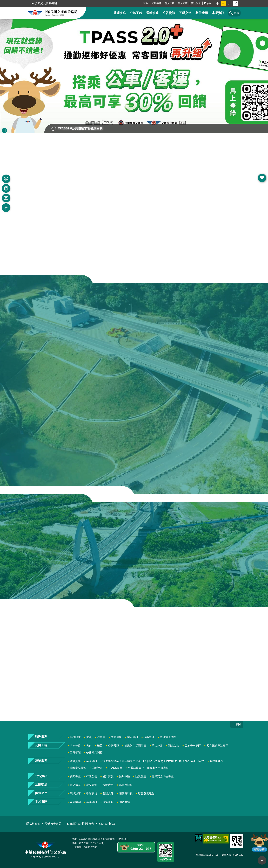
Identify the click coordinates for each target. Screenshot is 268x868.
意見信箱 (170, 3)
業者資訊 (133, 737)
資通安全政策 (53, 824)
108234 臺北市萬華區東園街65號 (97, 839)
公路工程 (136, 13)
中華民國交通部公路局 (52, 13)
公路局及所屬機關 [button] (46, 3)
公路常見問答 (94, 752)
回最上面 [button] (262, 860)
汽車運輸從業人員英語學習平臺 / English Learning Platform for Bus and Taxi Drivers (153, 761)
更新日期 (201, 855)
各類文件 (108, 793)
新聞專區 (75, 776)
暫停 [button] (4, 130)
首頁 (146, 3)
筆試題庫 (75, 737)
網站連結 (124, 802)
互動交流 (185, 13)
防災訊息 (141, 776)
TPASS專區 (115, 768)
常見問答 (183, 3)
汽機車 (101, 737)
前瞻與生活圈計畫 (135, 746)
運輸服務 (152, 13)
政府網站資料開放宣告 (80, 824)
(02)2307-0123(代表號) (92, 843)
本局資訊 (218, 13)
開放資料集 (126, 793)
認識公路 (174, 746)
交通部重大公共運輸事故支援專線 (148, 768)
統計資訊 (108, 776)
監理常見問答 (168, 737)
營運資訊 (75, 761)
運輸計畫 (97, 768)
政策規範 (108, 802)
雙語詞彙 (196, 3)
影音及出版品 (146, 793)
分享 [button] (236, 3)
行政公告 (92, 776)
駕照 (89, 737)
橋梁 (100, 746)
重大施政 (157, 746)
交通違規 (116, 737)
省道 (89, 746)
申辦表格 (92, 793)
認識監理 (149, 737)
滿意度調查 (126, 785)
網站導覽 (156, 3)
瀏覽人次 (226, 855)
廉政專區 (124, 776)
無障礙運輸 (217, 761)
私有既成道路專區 (217, 746)
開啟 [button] (262, 178)
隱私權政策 (33, 824)
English (208, 3)
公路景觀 (113, 746)
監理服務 (120, 13)
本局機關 (75, 802)
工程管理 (75, 752)
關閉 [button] (238, 724)
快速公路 (75, 746)
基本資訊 (92, 802)
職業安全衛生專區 (163, 776)
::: (2, 1)
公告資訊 (169, 13)
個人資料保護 (107, 824)
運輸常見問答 (78, 768)
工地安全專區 (193, 746)
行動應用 (108, 785)
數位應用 (202, 13)
